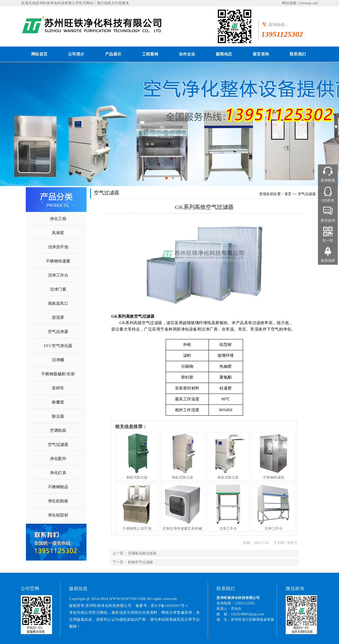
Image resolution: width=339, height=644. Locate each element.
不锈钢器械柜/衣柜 (58, 374)
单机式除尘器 (137, 477)
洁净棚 (58, 360)
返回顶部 (328, 261)
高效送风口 (58, 303)
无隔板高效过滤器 (142, 553)
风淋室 (58, 233)
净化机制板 (58, 501)
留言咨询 (261, 54)
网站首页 (39, 54)
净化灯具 (58, 473)
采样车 (58, 388)
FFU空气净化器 (58, 346)
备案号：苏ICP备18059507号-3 (162, 606)
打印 (281, 543)
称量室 (58, 402)
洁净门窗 (58, 289)
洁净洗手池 (58, 247)
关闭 (290, 543)
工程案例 (150, 54)
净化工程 (58, 219)
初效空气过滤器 (141, 562)
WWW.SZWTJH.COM (127, 599)
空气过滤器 (58, 445)
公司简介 (76, 54)
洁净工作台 (58, 275)
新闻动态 (224, 54)
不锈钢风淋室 (274, 477)
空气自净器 (58, 332)
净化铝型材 (58, 515)
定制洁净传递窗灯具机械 (182, 528)
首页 (288, 194)
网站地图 (289, 3)
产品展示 (113, 54)
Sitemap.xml (309, 3)
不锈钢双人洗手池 (137, 528)
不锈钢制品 (58, 487)
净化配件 (58, 459)
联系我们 (298, 54)
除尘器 (58, 416)
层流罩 (58, 318)
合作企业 (187, 54)
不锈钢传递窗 (58, 261)
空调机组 (58, 430)
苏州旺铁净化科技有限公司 (57, 3)
